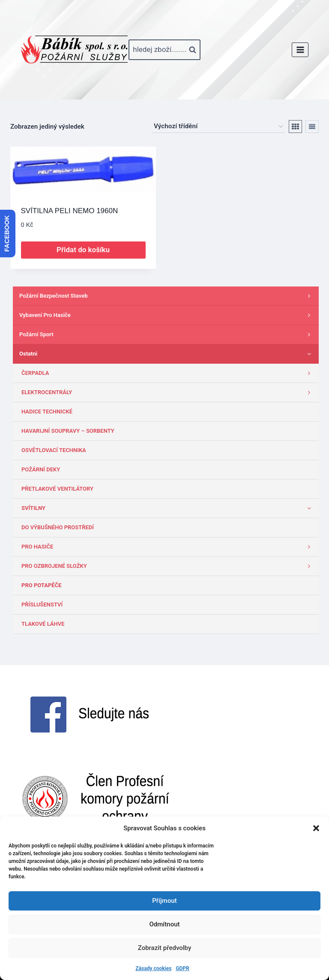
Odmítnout (165, 924)
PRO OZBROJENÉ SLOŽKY (168, 566)
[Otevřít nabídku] (300, 50)
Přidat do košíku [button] (83, 250)
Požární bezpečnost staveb (167, 296)
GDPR (182, 968)
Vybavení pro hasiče (167, 315)
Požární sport (167, 335)
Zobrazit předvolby (165, 948)
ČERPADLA (168, 373)
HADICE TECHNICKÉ (47, 412)
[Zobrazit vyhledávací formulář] (164, 50)
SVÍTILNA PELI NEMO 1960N (70, 211)
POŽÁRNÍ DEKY (41, 469)
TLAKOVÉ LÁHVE (43, 624)
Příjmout (164, 901)
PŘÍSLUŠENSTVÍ (42, 605)
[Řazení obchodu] (218, 127)
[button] (316, 828)
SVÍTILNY (168, 508)
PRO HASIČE (168, 547)
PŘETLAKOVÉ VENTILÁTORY (57, 489)
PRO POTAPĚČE (41, 585)
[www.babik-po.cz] (74, 50)
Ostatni (167, 354)
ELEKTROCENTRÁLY (168, 392)
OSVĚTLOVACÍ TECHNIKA (54, 450)
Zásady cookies (153, 968)
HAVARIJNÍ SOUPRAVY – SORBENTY (68, 431)
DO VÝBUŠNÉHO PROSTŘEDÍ (58, 527)
